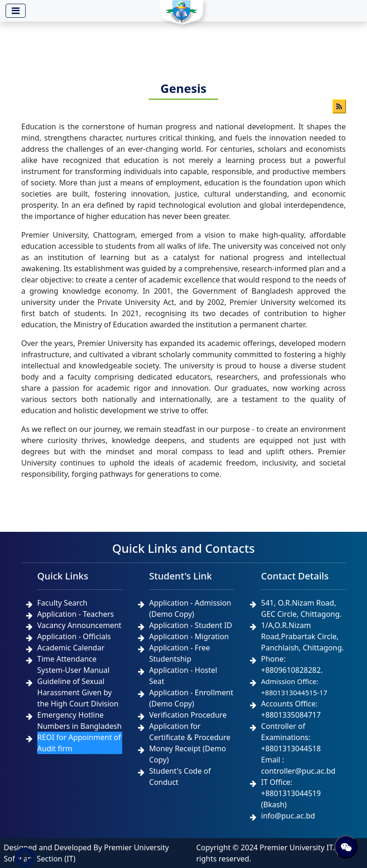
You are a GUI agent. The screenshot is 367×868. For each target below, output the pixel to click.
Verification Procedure (188, 715)
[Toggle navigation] (16, 11)
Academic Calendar (71, 648)
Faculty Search (62, 603)
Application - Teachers (76, 614)
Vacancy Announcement (80, 625)
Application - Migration (189, 636)
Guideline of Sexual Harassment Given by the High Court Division (78, 692)
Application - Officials (74, 636)
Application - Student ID (191, 625)
